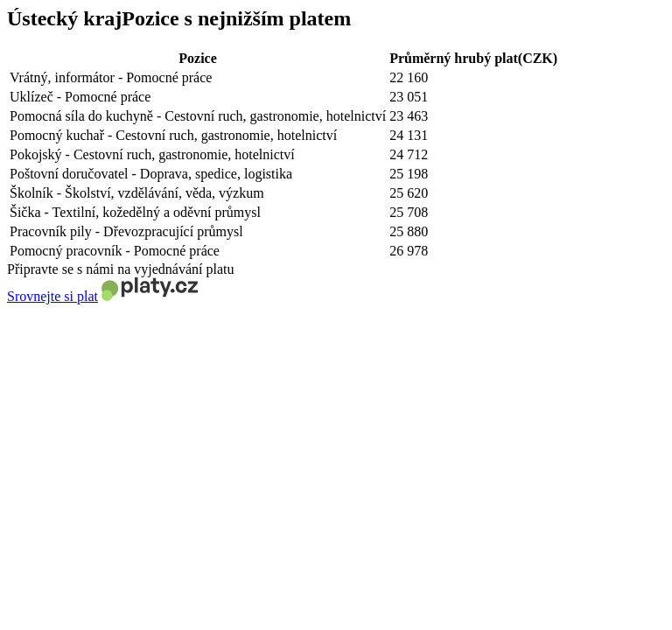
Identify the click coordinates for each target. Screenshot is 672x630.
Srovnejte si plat (52, 296)
